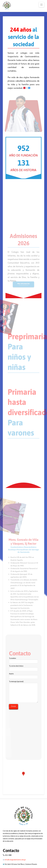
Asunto (23, 676)
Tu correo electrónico (23, 668)
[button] (41, 5)
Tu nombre (23, 660)
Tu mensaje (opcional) (23, 683)
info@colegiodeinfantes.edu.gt (15, 860)
